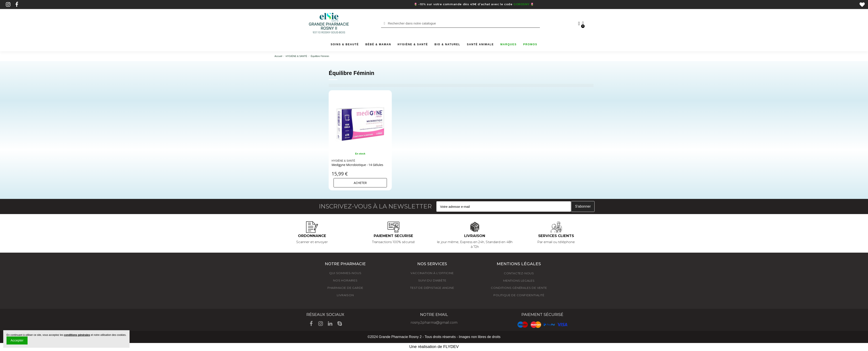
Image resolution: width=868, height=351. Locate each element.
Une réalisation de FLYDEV (434, 347)
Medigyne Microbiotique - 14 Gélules (357, 165)
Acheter (360, 183)
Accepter (17, 340)
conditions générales (77, 335)
